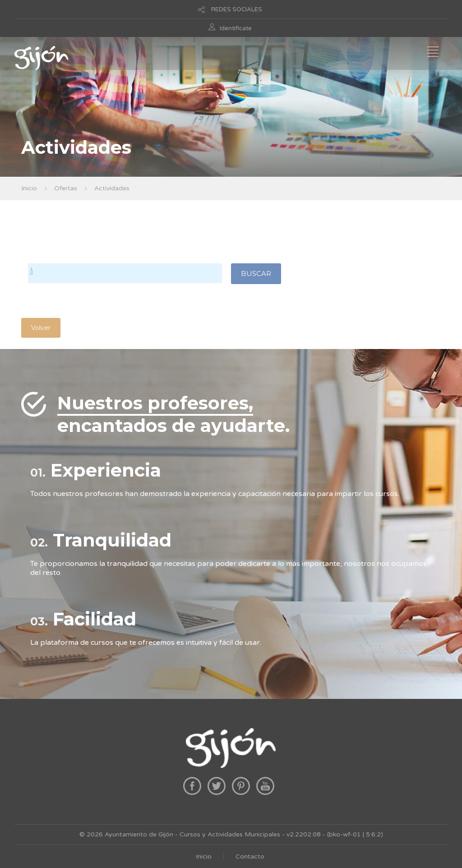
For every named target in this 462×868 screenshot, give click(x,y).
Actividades (112, 188)
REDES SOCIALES (237, 9)
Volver (41, 328)
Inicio (29, 188)
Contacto (250, 857)
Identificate (236, 28)
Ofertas (66, 188)
